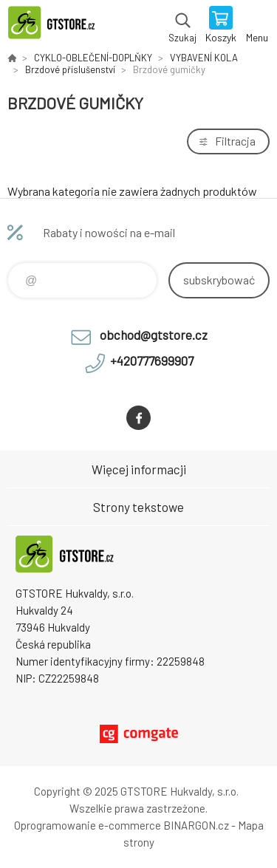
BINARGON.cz (196, 825)
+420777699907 (152, 360)
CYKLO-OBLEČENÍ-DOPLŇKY (93, 58)
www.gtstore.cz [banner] (58, 26)
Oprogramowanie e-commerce (88, 825)
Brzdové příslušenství (70, 69)
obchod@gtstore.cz (154, 335)
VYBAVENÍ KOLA (204, 58)
